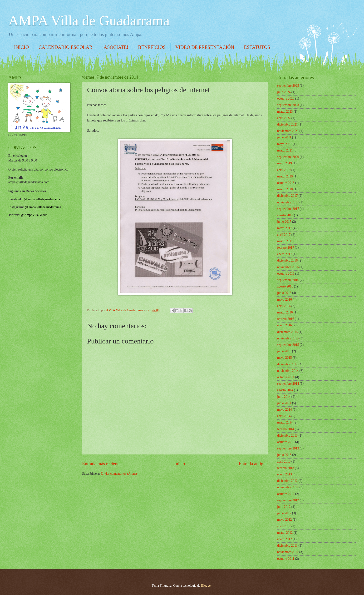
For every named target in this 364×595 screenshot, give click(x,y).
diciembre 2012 (287, 481)
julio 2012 (284, 507)
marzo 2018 (285, 189)
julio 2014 (284, 397)
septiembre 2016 (288, 280)
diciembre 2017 (287, 196)
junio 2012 (284, 513)
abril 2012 (284, 526)
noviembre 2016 (288, 267)
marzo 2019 (285, 176)
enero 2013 (285, 474)
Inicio (180, 464)
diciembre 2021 (287, 124)
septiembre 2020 (288, 157)
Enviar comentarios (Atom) (119, 474)
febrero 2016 (286, 319)
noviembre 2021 (288, 131)
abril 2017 (284, 235)
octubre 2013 (286, 442)
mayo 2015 (285, 358)
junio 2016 (284, 293)
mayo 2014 (285, 410)
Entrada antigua (253, 464)
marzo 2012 (285, 533)
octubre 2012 (286, 494)
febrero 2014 (286, 429)
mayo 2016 (285, 300)
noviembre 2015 (288, 338)
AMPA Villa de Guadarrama (89, 20)
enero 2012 (285, 539)
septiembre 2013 (288, 448)
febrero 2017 (286, 248)
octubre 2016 (286, 274)
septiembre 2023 (288, 105)
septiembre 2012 (288, 500)
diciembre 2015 (287, 332)
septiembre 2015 (288, 345)
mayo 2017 (285, 228)
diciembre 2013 (287, 436)
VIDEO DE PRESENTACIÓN (205, 47)
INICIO (21, 47)
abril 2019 (284, 170)
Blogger (206, 586)
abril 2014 (284, 416)
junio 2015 (284, 351)
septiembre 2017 (288, 209)
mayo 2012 (285, 520)
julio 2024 (284, 92)
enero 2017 (285, 254)
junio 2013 (284, 455)
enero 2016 (285, 325)
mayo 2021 (285, 144)
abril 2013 (284, 461)
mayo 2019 (285, 163)
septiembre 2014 (288, 384)
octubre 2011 (286, 559)
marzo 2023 (285, 112)
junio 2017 (284, 222)
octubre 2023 (286, 98)
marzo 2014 (285, 422)
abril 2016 (284, 306)
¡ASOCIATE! (115, 47)
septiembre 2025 (288, 86)
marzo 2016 (285, 312)
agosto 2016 (285, 286)
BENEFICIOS (152, 47)
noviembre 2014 (288, 371)
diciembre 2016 (287, 260)
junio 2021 (284, 137)
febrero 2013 (286, 468)
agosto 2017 (285, 215)
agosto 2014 (285, 390)
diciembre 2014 (287, 364)
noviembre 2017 (288, 202)
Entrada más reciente (101, 464)
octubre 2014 (286, 377)
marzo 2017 (285, 241)
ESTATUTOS (257, 47)
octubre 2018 (286, 183)
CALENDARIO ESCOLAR (65, 47)
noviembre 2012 (288, 487)
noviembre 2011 (288, 552)
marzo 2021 (285, 150)
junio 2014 (284, 403)
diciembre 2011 (287, 546)
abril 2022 (284, 118)
